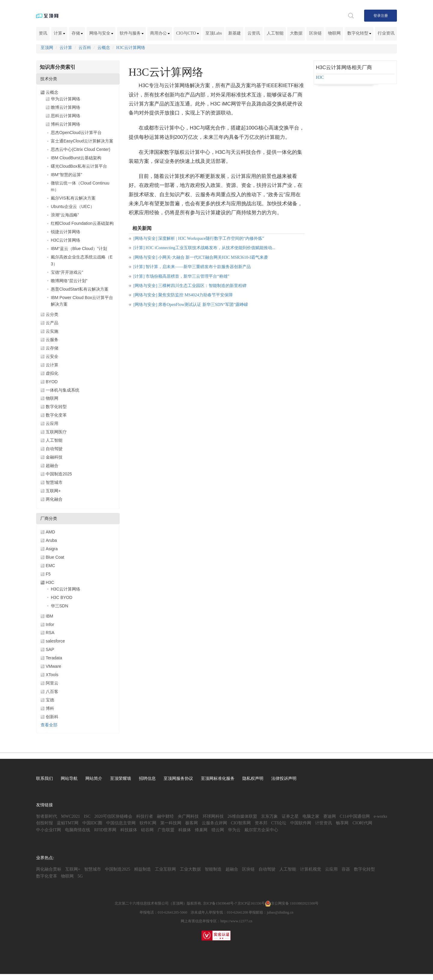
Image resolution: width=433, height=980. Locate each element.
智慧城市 (54, 482)
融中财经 (165, 816)
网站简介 (94, 779)
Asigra (52, 549)
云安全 (52, 356)
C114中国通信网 (355, 816)
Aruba (51, 540)
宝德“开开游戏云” (67, 272)
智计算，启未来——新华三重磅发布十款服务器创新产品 (198, 267)
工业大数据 (190, 869)
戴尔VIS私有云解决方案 (73, 198)
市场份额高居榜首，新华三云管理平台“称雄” (187, 276)
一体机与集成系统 (63, 390)
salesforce (55, 641)
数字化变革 (56, 415)
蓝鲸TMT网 (68, 823)
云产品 (52, 323)
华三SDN (60, 606)
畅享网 (342, 823)
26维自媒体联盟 (242, 816)
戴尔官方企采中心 (261, 830)
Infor (50, 624)
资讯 (43, 33)
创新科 (52, 717)
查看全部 (49, 725)
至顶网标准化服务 (218, 779)
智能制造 (213, 869)
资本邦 (261, 823)
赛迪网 (330, 816)
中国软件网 (301, 823)
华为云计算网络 (66, 99)
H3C (50, 582)
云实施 (52, 331)
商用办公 (160, 33)
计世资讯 (324, 823)
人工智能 (275, 33)
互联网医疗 (56, 432)
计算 (60, 33)
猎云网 (218, 830)
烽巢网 (201, 830)
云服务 (52, 340)
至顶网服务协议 (178, 779)
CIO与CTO (187, 33)
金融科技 (54, 457)
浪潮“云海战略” (65, 215)
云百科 (85, 48)
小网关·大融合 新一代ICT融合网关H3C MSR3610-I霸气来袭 (213, 257)
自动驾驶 (54, 449)
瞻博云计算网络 (66, 107)
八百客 (52, 691)
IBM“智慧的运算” (66, 175)
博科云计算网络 (66, 124)
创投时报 (45, 823)
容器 (346, 869)
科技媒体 (129, 830)
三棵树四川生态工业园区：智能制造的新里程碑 (202, 286)
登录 (377, 16)
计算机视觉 (311, 869)
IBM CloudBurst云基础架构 (76, 158)
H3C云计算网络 (131, 48)
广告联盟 (166, 830)
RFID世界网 (105, 830)
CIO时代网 (362, 823)
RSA (50, 633)
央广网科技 (188, 816)
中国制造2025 (59, 474)
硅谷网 (147, 830)
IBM (49, 616)
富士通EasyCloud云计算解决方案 (82, 141)
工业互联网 (165, 869)
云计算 (66, 48)
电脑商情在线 (78, 830)
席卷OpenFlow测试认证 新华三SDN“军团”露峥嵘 (203, 305)
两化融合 (54, 499)
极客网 (192, 823)
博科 (50, 708)
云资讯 (254, 33)
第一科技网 (171, 823)
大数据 (296, 33)
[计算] (139, 248)
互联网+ (53, 491)
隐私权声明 (253, 779)
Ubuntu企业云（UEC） (73, 206)
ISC (87, 816)
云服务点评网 (214, 823)
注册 (384, 16)
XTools (52, 675)
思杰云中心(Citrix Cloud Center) (81, 149)
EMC (50, 566)
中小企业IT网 (49, 830)
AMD (50, 532)
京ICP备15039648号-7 (220, 903)
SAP (50, 649)
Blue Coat (55, 557)
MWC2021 (71, 816)
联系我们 (45, 779)
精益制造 (143, 869)
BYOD (52, 382)
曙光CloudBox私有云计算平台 (79, 166)
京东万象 (269, 816)
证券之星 (290, 816)
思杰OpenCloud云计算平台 (76, 133)
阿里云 (52, 683)
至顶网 (47, 48)
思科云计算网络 (66, 116)
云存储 (52, 348)
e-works (381, 816)
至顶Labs (214, 33)
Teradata (54, 658)
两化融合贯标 (49, 869)
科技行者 (145, 816)
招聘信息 (147, 779)
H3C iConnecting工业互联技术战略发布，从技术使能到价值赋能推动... (210, 248)
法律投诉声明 (284, 779)
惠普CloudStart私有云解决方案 (80, 289)
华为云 (234, 830)
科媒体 (185, 830)
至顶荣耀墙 (121, 779)
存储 (77, 33)
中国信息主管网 (121, 823)
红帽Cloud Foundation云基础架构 (82, 223)
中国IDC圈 (92, 823)
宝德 (50, 700)
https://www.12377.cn (236, 921)
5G (80, 876)
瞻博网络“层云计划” (69, 281)
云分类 (52, 314)
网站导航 (69, 779)
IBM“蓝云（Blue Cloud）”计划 (79, 249)
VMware (53, 666)
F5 (48, 574)
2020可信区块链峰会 (113, 816)
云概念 (104, 48)
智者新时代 (47, 816)
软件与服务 (132, 33)
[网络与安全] (145, 238)
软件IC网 (148, 823)
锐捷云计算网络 (66, 232)
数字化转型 (359, 33)
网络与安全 (101, 33)
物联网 (334, 33)
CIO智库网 (241, 823)
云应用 (52, 423)
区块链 (315, 33)
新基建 (235, 33)
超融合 (52, 466)
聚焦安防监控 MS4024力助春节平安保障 (195, 295)
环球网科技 (213, 816)
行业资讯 (386, 33)
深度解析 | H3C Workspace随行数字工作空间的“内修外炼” (211, 238)
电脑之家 (311, 816)
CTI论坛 (279, 823)
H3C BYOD (62, 597)
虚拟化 (52, 373)
